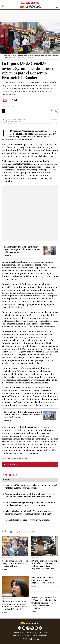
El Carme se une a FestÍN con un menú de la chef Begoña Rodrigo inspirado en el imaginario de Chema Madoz (44, 565)
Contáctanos (31, 633)
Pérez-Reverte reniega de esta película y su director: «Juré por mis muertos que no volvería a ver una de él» (31, 504)
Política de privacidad (21, 635)
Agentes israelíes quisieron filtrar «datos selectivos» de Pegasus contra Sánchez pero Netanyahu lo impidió (30, 495)
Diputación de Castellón (18, 458)
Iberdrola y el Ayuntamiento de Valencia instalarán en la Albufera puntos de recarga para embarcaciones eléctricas (44, 603)
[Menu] (2, 4)
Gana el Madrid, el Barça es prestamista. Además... (27, 520)
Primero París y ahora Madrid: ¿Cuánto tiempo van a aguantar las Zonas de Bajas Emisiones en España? (29, 513)
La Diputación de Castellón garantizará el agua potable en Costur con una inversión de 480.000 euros (23, 415)
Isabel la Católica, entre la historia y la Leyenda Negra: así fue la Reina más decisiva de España (31, 487)
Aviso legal (43, 633)
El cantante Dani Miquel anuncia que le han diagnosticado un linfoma (42, 580)
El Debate (13, 100)
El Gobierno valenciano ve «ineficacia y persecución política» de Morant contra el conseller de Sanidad (15, 605)
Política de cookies (40, 635)
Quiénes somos (17, 633)
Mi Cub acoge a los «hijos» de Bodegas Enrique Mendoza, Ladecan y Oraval (15, 564)
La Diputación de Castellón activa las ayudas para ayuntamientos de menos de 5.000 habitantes (22, 249)
